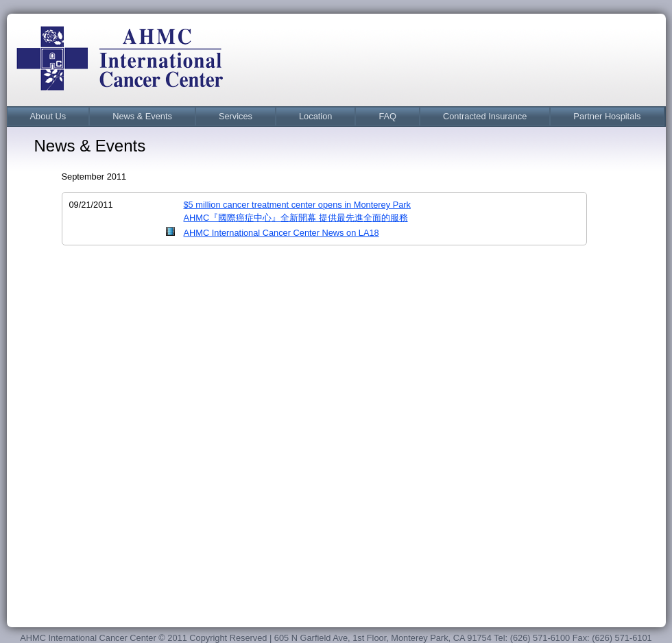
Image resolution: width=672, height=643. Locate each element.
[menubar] (336, 117)
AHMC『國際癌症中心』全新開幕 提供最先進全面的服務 (296, 218)
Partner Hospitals (607, 116)
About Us (48, 116)
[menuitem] (48, 117)
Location (315, 116)
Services (236, 116)
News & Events (142, 116)
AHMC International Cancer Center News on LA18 (281, 233)
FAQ (387, 116)
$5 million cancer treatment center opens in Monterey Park (297, 205)
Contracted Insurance (485, 116)
